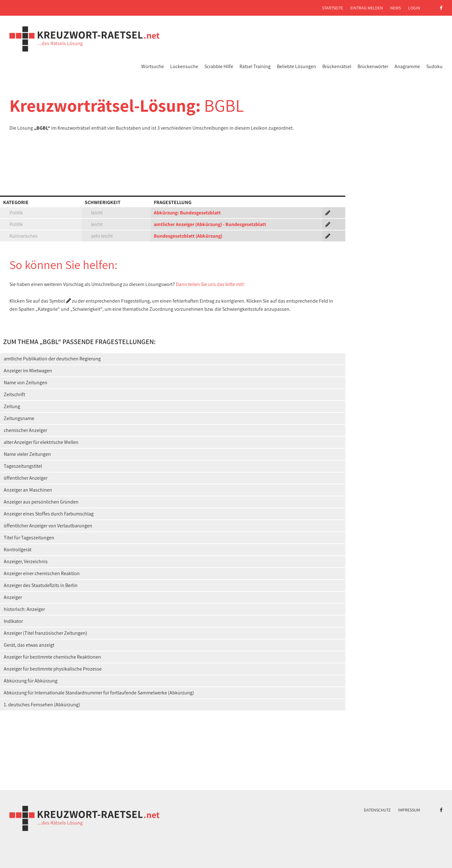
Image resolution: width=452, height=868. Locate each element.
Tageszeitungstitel (23, 466)
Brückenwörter (373, 66)
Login (414, 8)
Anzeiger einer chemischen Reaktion (42, 573)
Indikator (13, 621)
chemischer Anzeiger (25, 430)
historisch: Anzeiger (24, 609)
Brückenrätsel (337, 66)
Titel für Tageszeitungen (29, 538)
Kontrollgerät (18, 550)
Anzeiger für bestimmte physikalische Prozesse (53, 669)
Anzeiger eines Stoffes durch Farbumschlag (49, 514)
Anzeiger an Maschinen (28, 490)
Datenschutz (377, 810)
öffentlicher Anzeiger (26, 478)
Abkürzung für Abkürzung (31, 681)
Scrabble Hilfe (219, 66)
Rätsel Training (255, 66)
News (395, 8)
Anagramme (407, 66)
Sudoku (434, 66)
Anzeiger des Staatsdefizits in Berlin (41, 585)
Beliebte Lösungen (296, 66)
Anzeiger (13, 597)
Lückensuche (184, 66)
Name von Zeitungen (26, 383)
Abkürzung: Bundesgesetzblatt (187, 213)
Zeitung (12, 406)
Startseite (333, 8)
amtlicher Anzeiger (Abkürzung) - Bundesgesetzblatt (210, 224)
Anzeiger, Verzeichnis (26, 561)
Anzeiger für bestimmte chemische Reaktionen (52, 657)
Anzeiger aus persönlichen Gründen (41, 502)
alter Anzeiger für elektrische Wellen (41, 442)
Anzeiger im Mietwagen (28, 371)
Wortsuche (153, 66)
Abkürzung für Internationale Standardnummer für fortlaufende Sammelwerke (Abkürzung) (99, 693)
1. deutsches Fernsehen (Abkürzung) (42, 705)
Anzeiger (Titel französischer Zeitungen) (46, 633)
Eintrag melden (367, 8)
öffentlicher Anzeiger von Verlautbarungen (48, 526)
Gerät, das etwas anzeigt (29, 645)
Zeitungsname (19, 418)
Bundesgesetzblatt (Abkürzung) (188, 236)
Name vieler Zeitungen (27, 454)
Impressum (409, 810)
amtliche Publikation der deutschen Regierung (52, 359)
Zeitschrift (14, 394)
